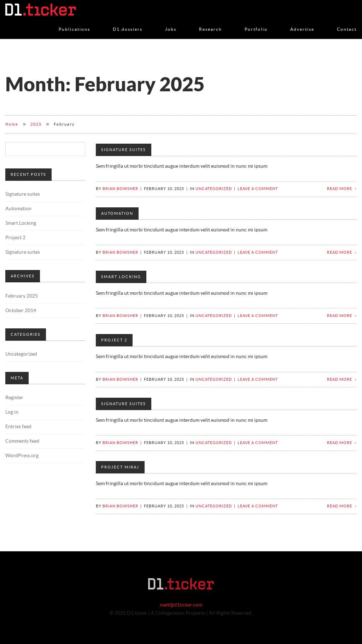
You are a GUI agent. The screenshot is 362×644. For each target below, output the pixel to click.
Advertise (302, 22)
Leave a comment (258, 189)
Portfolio (256, 22)
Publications (74, 22)
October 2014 (21, 311)
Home (12, 124)
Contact (347, 22)
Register (14, 398)
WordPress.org (22, 456)
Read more (340, 189)
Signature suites (124, 150)
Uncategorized (214, 189)
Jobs (171, 22)
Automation (117, 214)
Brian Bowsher (120, 189)
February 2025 (22, 296)
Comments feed (22, 441)
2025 (36, 124)
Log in (12, 412)
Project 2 (114, 340)
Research (211, 22)
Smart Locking (121, 277)
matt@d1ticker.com (181, 605)
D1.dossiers (128, 22)
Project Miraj (120, 467)
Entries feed (18, 427)
